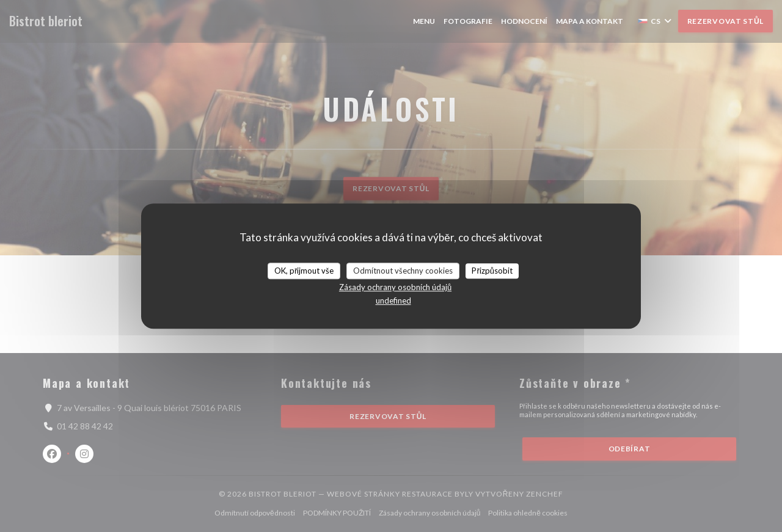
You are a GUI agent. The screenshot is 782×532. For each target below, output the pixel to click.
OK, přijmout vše (304, 271)
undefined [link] (393, 301)
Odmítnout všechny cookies (403, 271)
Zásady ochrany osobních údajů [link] (395, 287)
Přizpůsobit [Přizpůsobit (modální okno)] (492, 271)
